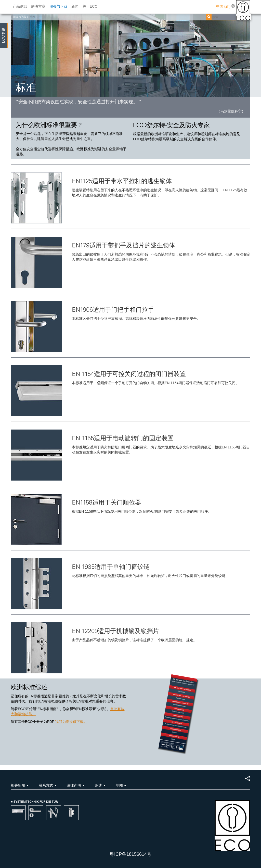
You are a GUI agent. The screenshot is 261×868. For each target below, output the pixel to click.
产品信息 (20, 6)
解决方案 (38, 6)
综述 (100, 785)
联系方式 (48, 785)
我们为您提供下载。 (71, 722)
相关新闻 (20, 785)
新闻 (75, 6)
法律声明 (76, 785)
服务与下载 (58, 6)
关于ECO (90, 6)
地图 (121, 785)
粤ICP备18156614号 (130, 854)
